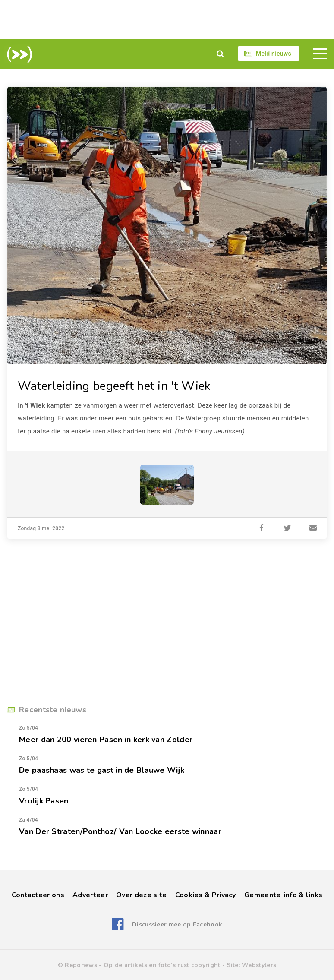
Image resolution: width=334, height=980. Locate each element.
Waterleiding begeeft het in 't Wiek (114, 386)
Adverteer (90, 895)
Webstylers (259, 965)
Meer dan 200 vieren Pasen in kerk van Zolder (106, 740)
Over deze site (141, 895)
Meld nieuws (274, 54)
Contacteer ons (38, 895)
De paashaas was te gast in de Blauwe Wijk (102, 770)
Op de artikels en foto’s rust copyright (162, 965)
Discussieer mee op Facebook (177, 925)
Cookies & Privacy (206, 895)
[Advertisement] (167, 19)
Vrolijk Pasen (44, 801)
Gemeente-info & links (283, 895)
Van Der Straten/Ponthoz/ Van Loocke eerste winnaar (120, 831)
